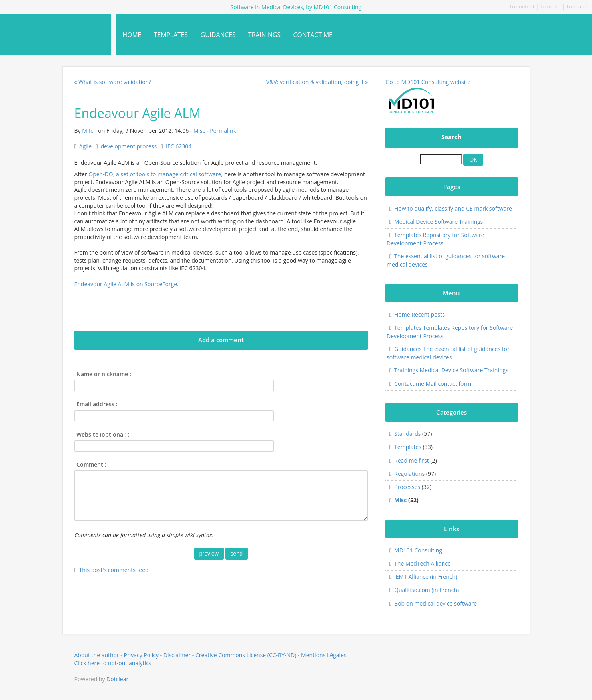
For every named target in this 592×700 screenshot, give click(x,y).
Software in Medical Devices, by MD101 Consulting (49, 31)
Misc (199, 131)
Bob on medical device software (436, 603)
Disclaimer (177, 655)
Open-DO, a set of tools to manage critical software (155, 174)
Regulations (409, 474)
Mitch (89, 131)
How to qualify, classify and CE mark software (453, 208)
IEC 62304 (179, 146)
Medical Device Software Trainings (439, 222)
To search (577, 7)
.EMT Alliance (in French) (426, 577)
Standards (407, 434)
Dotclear (117, 679)
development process (129, 146)
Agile (85, 146)
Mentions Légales (324, 655)
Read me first (412, 460)
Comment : (91, 464)
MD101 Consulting (418, 550)
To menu (550, 7)
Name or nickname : (104, 374)
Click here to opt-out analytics (113, 663)
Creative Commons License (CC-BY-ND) (246, 655)
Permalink (223, 131)
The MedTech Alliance (423, 563)
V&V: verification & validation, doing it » (317, 82)
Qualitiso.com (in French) (427, 590)
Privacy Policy (141, 655)
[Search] (441, 159)
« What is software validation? (113, 82)
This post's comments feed (114, 570)
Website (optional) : (103, 434)
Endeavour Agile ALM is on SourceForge (126, 284)
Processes (407, 487)
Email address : (97, 404)
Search (451, 137)
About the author (97, 655)
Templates (408, 447)
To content (522, 7)
